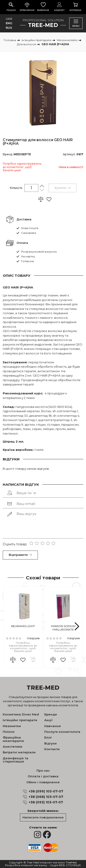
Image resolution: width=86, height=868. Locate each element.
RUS (9, 28)
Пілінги (9, 732)
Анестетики (12, 747)
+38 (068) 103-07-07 (46, 797)
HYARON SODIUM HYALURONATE (63, 628)
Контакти (52, 749)
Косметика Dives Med (21, 714)
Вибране (43, 7)
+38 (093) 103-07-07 (46, 802)
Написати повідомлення (43, 817)
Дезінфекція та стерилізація (15, 760)
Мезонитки (12, 726)
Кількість (16, 188)
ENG (9, 23)
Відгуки (50, 743)
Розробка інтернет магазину (26, 865)
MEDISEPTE (22, 154)
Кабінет (59, 7)
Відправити (20, 555)
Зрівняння (27, 7)
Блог (48, 737)
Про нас (43, 770)
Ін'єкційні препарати (20, 720)
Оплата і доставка (43, 776)
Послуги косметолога (62, 732)
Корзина (75, 7)
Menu (76, 23)
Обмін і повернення (43, 782)
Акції (48, 720)
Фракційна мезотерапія (13, 739)
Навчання (53, 726)
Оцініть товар (15, 544)
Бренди (51, 714)
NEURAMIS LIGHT (23, 626)
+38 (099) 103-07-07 (46, 791)
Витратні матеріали (19, 752)
